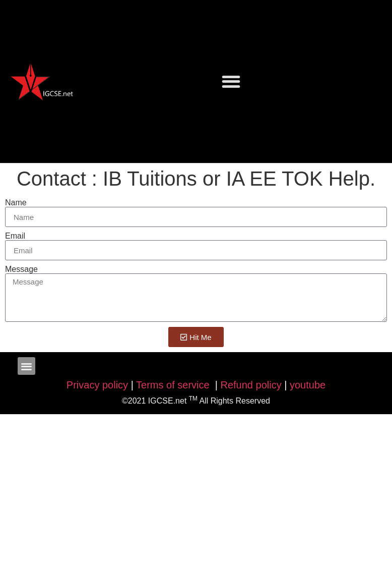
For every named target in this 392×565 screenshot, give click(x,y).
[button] (231, 81)
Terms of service (174, 385)
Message (21, 269)
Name (16, 203)
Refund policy (251, 385)
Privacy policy (97, 385)
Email (15, 236)
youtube (308, 385)
